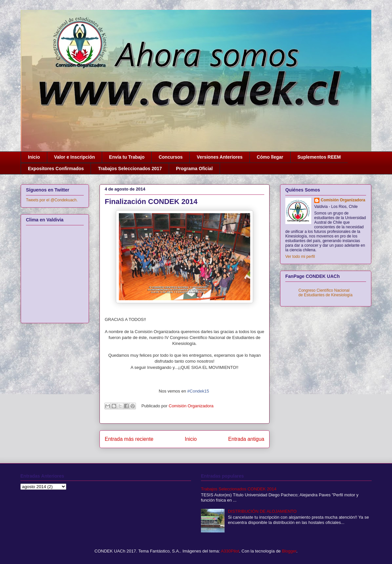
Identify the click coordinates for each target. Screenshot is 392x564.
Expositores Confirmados (56, 169)
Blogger (289, 551)
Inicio (34, 157)
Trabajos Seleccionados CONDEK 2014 (239, 489)
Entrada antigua (246, 439)
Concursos (171, 157)
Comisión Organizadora (343, 200)
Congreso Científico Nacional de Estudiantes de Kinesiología (326, 293)
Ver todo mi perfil (300, 257)
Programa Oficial (194, 169)
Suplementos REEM (319, 157)
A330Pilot (230, 551)
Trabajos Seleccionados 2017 (130, 169)
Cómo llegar (270, 157)
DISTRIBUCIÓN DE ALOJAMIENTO (262, 511)
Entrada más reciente (129, 439)
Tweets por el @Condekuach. (52, 200)
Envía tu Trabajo (127, 157)
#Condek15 (198, 391)
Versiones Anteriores (220, 157)
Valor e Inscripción (75, 157)
